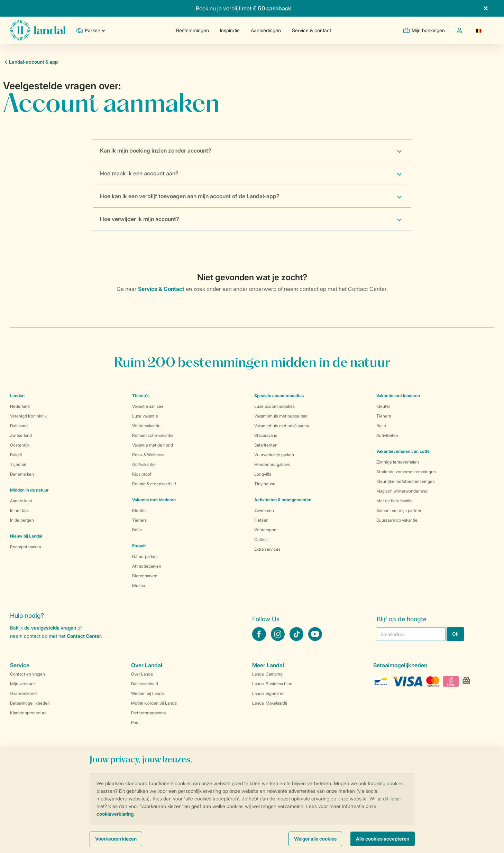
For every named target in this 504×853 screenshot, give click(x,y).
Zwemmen (264, 510)
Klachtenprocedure (28, 713)
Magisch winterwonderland (402, 491)
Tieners (139, 520)
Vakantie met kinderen (154, 500)
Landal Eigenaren (268, 693)
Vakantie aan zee (148, 406)
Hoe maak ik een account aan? (139, 173)
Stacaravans (266, 435)
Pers (135, 722)
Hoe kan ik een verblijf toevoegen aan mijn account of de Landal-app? (190, 196)
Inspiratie (230, 30)
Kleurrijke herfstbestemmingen (406, 481)
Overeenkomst (24, 693)
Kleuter (139, 510)
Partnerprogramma (148, 713)
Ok (455, 634)
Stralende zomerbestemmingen (406, 472)
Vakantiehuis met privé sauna (282, 426)
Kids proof (142, 474)
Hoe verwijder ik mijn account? (140, 219)
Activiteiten (387, 435)
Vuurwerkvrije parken (274, 455)
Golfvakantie (144, 464)
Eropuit (139, 546)
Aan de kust (21, 501)
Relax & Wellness (148, 455)
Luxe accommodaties (274, 406)
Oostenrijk (20, 445)
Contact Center (84, 636)
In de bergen (22, 520)
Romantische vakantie (153, 435)
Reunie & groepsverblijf (154, 484)
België (16, 455)
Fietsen (261, 520)
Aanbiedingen (266, 30)
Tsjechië (18, 464)
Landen (17, 396)
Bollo (137, 530)
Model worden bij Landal (154, 703)
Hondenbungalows (272, 464)
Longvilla (263, 474)
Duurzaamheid (145, 684)
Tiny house (265, 484)
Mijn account (22, 684)
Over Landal (142, 674)
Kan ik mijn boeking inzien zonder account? (156, 150)
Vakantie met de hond (153, 445)
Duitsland (19, 426)
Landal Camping (267, 674)
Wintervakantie (146, 426)
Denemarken (22, 474)
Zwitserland (21, 435)
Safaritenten (266, 445)
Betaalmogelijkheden (30, 703)
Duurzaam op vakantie (397, 520)
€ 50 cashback (272, 8)
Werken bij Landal (148, 693)
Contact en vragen (28, 674)
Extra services (267, 549)
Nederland (20, 406)
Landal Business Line (272, 684)
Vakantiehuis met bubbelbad (281, 416)
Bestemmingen (193, 30)
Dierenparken (145, 576)
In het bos (19, 510)
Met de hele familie (395, 501)
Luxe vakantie (145, 416)
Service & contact (311, 30)
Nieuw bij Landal (26, 536)
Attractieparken (147, 566)
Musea (139, 585)
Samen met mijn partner (399, 510)
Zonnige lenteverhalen (398, 462)
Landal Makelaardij (270, 703)
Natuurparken (145, 556)
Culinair (262, 539)
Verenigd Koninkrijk (28, 416)
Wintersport (265, 530)
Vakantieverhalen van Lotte (403, 451)
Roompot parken (26, 547)
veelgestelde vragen (54, 628)
